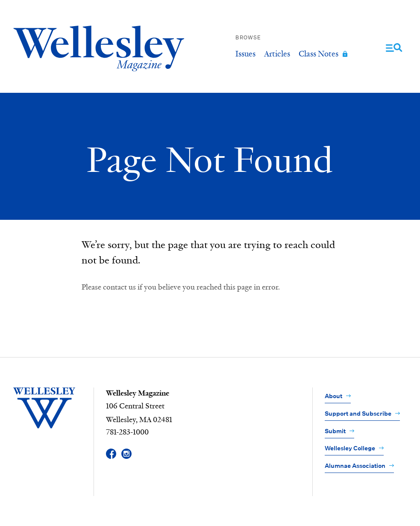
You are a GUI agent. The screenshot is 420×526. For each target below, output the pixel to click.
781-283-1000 (127, 432)
